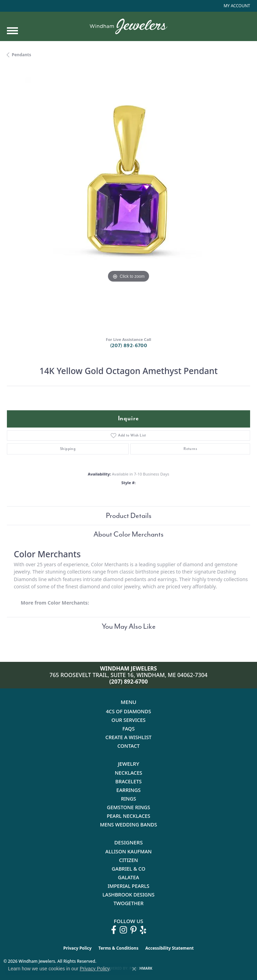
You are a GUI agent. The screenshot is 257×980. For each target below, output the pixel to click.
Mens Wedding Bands (129, 825)
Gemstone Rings (128, 807)
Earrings (128, 790)
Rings (129, 799)
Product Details (129, 516)
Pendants (21, 55)
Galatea (129, 877)
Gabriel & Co (128, 869)
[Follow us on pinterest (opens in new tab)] (134, 930)
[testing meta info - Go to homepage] (128, 26)
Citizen (128, 860)
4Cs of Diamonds (128, 711)
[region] (128, 199)
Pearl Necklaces (128, 816)
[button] (236, 6)
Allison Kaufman (128, 851)
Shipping (68, 449)
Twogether (128, 903)
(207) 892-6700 (129, 346)
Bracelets (128, 781)
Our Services (128, 720)
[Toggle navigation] (12, 31)
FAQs (129, 729)
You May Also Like (129, 626)
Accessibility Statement (169, 948)
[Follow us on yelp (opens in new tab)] (143, 930)
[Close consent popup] (134, 969)
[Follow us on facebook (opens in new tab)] (114, 930)
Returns (190, 449)
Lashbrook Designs (128, 895)
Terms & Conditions (118, 948)
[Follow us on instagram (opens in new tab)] (123, 930)
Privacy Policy (78, 948)
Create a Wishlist (129, 737)
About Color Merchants (128, 534)
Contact (128, 746)
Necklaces (128, 773)
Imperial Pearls (128, 886)
